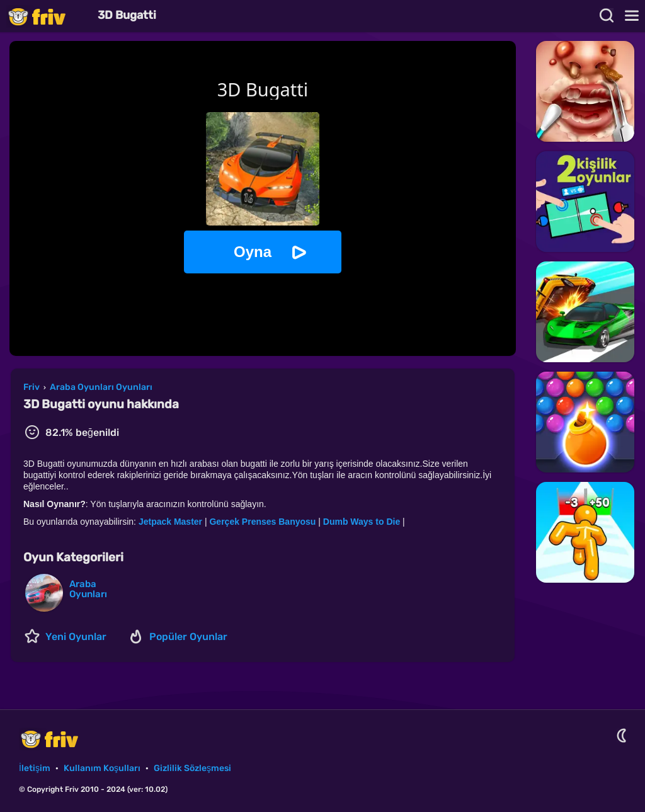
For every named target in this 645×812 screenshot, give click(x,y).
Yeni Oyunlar (76, 637)
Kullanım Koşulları (102, 768)
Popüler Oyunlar (188, 637)
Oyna (253, 252)
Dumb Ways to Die (363, 522)
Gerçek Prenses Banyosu (264, 522)
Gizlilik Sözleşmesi (192, 768)
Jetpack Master (172, 522)
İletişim (35, 768)
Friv (47, 16)
